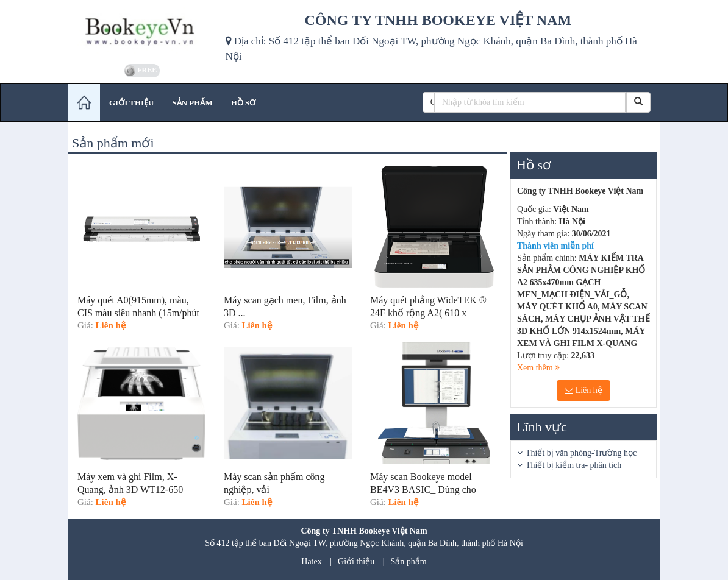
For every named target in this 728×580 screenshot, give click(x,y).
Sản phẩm (409, 561)
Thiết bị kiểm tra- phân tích (573, 465)
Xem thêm (538, 368)
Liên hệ (583, 390)
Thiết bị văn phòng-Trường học (581, 453)
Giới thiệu (356, 561)
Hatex (311, 561)
